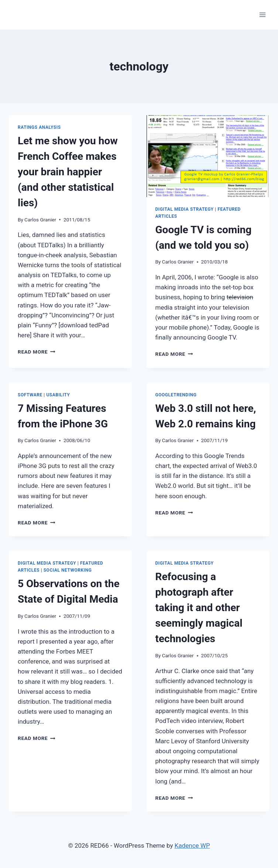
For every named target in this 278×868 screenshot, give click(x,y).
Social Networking (68, 570)
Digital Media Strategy (185, 209)
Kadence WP (192, 845)
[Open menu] (262, 15)
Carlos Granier (40, 220)
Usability (58, 395)
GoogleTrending (176, 395)
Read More (37, 352)
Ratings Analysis (39, 127)
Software (30, 395)
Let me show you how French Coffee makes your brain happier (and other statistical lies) (68, 172)
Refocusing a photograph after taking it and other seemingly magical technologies (199, 608)
